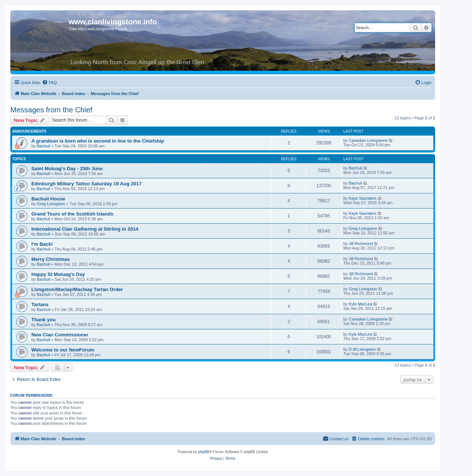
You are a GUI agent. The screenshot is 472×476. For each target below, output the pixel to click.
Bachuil (44, 146)
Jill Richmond (361, 244)
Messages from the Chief (51, 110)
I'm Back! (42, 244)
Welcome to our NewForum (63, 350)
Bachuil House (48, 199)
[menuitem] (49, 83)
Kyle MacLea (361, 304)
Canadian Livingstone (368, 140)
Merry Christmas (51, 259)
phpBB (204, 452)
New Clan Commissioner (60, 335)
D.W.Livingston (362, 349)
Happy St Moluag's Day (58, 274)
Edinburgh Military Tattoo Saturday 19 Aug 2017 (86, 184)
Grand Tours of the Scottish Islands (72, 214)
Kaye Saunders (363, 198)
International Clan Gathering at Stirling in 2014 (85, 229)
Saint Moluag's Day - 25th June (67, 169)
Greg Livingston (51, 204)
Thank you (44, 320)
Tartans (40, 304)
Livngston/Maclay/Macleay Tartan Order (77, 289)
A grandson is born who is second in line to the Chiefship (98, 141)
